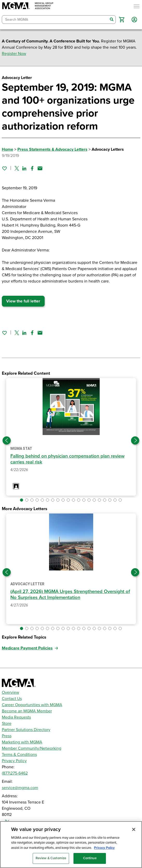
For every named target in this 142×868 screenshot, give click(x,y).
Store (7, 724)
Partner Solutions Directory (26, 730)
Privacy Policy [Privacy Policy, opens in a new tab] (104, 848)
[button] (122, 20)
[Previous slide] (7, 440)
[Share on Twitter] (17, 168)
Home (8, 149)
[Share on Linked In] (24, 168)
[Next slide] (135, 440)
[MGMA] (28, 6)
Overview (11, 692)
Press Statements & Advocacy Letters (52, 149)
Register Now (14, 54)
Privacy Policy (14, 761)
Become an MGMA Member (27, 711)
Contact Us (12, 699)
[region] (71, 845)
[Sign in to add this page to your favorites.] (4, 168)
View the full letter (23, 301)
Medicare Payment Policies (27, 648)
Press (7, 736)
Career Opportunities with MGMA (32, 705)
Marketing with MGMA (22, 742)
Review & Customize (51, 858)
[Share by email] (40, 168)
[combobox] (55, 20)
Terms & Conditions (19, 755)
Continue (90, 858)
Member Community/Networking (32, 748)
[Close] (134, 829)
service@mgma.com (20, 788)
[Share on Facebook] (32, 168)
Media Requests (16, 717)
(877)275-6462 (15, 773)
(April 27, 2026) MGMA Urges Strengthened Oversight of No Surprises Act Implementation (70, 594)
